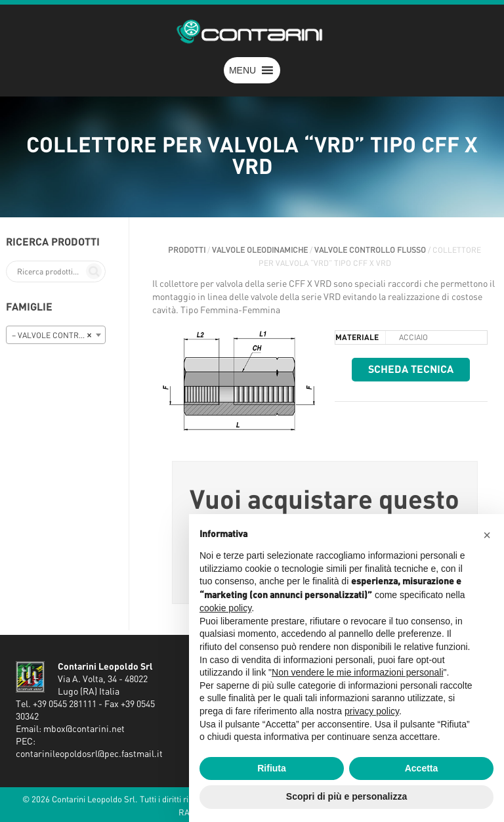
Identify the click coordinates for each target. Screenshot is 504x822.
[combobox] (56, 335)
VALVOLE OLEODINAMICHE (260, 250)
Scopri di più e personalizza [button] (346, 796)
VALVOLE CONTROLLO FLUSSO (370, 250)
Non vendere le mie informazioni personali (357, 672)
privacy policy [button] (372, 711)
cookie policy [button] (225, 608)
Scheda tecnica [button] (411, 370)
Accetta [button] (422, 768)
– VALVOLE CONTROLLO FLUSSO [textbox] (58, 335)
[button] (242, 70)
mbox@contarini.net (84, 729)
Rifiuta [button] (272, 768)
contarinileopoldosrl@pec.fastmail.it (89, 754)
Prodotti (187, 250)
